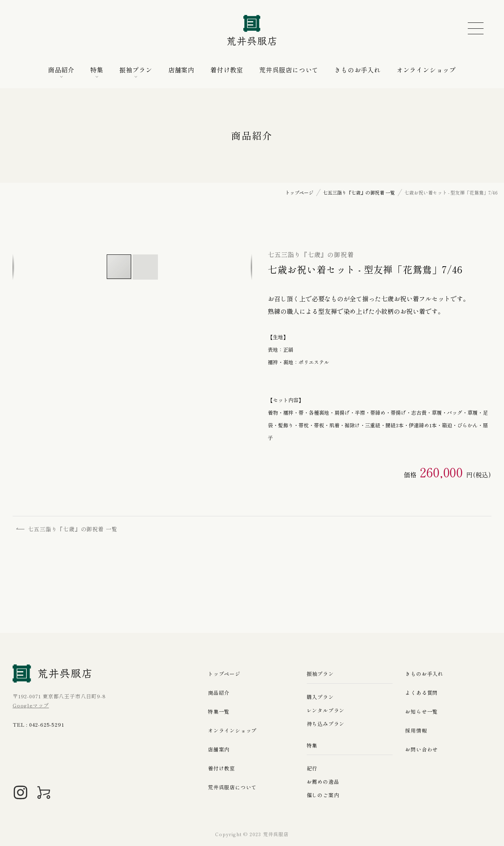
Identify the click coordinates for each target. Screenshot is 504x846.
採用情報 (416, 730)
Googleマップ (31, 705)
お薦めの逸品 (323, 782)
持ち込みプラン (326, 724)
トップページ (224, 674)
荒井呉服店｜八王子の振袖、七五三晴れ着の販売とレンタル (252, 31)
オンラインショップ (426, 70)
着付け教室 (227, 70)
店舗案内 (181, 70)
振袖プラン (136, 70)
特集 (97, 70)
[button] (145, 267)
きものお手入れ (358, 70)
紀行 (312, 768)
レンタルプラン (326, 710)
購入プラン (320, 697)
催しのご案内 (323, 795)
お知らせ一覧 (422, 711)
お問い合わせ (422, 749)
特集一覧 (219, 711)
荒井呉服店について (289, 70)
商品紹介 (61, 70)
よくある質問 (422, 693)
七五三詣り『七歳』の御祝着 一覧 (67, 529)
